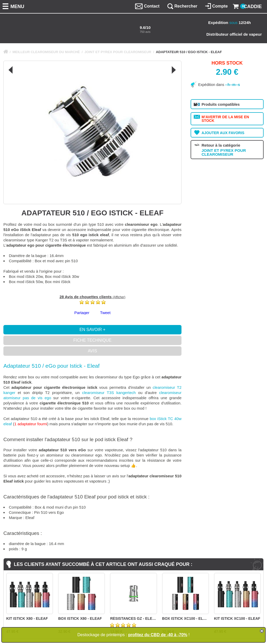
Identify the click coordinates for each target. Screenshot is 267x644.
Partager (82, 313)
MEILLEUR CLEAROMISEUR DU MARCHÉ (46, 52)
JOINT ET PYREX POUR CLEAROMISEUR (118, 52)
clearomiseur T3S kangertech (109, 393)
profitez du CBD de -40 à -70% (158, 635)
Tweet (105, 313)
